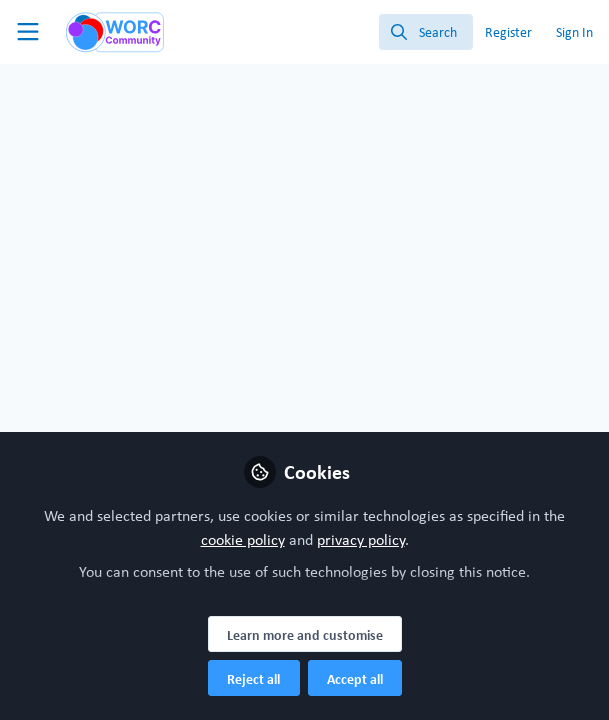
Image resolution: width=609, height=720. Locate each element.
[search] (426, 32)
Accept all (355, 679)
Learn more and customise (305, 635)
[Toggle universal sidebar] (28, 32)
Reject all (253, 679)
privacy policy (361, 539)
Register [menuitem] (508, 32)
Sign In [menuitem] (574, 32)
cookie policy (243, 539)
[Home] (104, 32)
